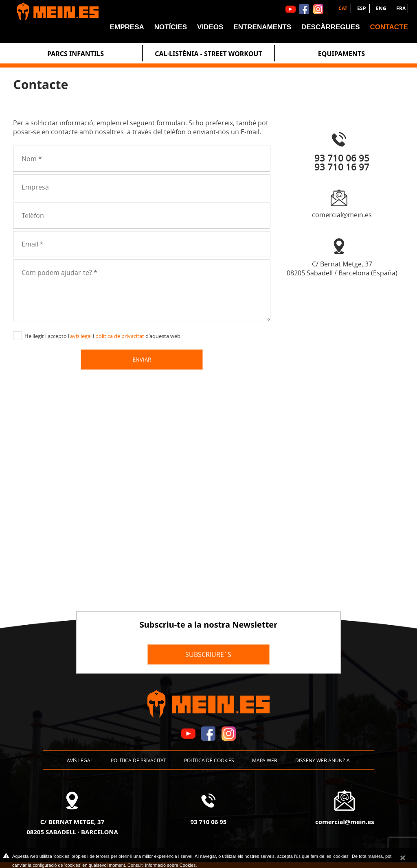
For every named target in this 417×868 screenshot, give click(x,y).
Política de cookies (209, 760)
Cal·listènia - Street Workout (208, 54)
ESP (362, 8)
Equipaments (341, 54)
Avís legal (80, 760)
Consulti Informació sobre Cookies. (162, 865)
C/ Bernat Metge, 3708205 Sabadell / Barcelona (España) (342, 268)
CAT (343, 8)
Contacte (389, 27)
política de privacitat (120, 336)
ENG (382, 8)
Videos (210, 27)
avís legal (81, 336)
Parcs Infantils (76, 54)
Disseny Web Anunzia (323, 760)
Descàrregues (331, 27)
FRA (401, 8)
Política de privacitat (138, 760)
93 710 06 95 (209, 822)
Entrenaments (262, 27)
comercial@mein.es (342, 215)
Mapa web (265, 760)
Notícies (171, 27)
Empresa (127, 27)
